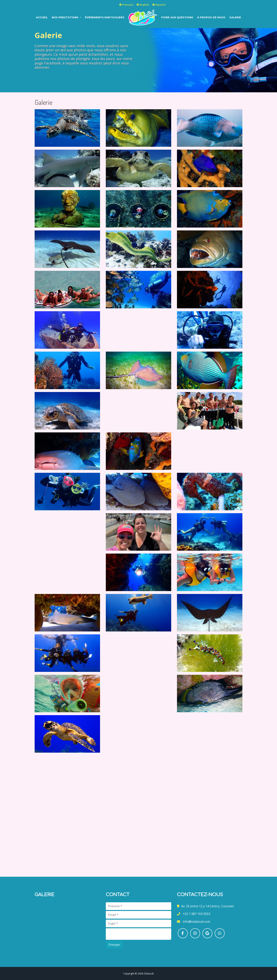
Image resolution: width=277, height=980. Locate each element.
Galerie (235, 17)
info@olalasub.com (196, 922)
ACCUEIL (42, 17)
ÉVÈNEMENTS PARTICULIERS (105, 17)
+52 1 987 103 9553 (196, 914)
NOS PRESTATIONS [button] (65, 17)
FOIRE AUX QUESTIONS (177, 17)
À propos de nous (211, 17)
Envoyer (114, 945)
